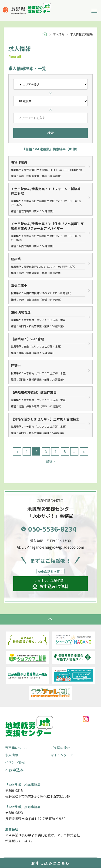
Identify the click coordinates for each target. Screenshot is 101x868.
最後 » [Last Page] (50, 461)
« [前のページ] (17, 452)
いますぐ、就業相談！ (51, 584)
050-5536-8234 (52, 529)
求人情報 (12, 755)
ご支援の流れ (60, 748)
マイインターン (62, 755)
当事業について (17, 748)
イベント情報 (15, 762)
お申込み (16, 770)
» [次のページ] (84, 452)
